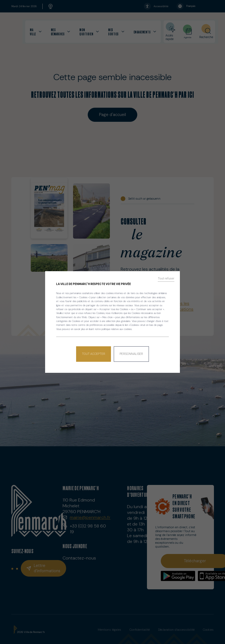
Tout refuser (168, 281)
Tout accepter (94, 352)
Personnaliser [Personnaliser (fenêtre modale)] (131, 352)
